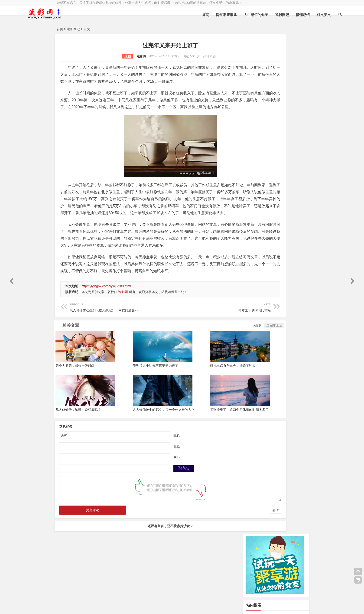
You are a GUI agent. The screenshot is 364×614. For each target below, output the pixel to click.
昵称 (154, 477)
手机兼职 (127, 607)
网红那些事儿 (190, 15)
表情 (229, 552)
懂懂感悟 (267, 15)
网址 (154, 499)
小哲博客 (83, 601)
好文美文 (288, 15)
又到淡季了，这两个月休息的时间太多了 (208, 451)
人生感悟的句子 (220, 15)
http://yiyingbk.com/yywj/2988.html (106, 328)
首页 (169, 15)
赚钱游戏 (91, 607)
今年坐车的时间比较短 (186, 349)
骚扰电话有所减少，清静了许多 (202, 408)
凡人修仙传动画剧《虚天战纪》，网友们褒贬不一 (108, 349)
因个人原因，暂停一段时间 (75, 408)
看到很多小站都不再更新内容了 (140, 408)
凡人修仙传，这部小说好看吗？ (78, 451)
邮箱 (154, 488)
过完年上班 (228, 367)
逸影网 (119, 56)
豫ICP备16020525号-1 (123, 595)
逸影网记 (246, 15)
